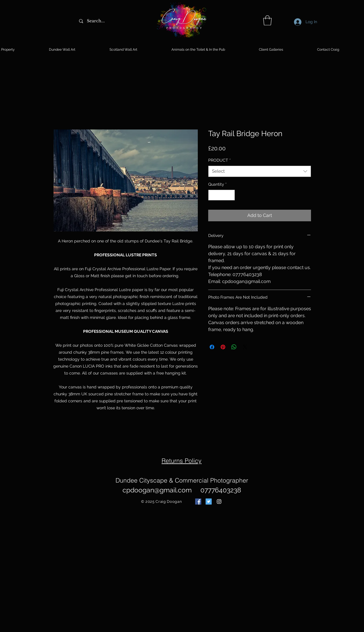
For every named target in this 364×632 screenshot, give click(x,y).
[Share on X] (245, 347)
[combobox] (260, 171)
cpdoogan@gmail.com (157, 490)
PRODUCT (220, 160)
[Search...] (96, 21)
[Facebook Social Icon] (198, 502)
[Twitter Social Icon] (209, 502)
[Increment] (230, 195)
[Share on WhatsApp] (234, 347)
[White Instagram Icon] (219, 502)
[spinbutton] (222, 195)
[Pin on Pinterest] (223, 347)
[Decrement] (213, 195)
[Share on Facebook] (212, 347)
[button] (267, 20)
